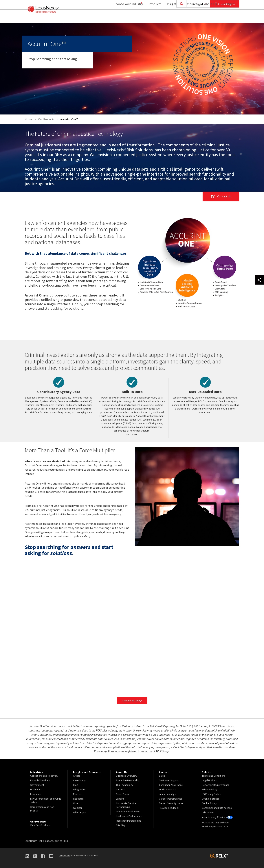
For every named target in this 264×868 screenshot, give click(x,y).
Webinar (78, 808)
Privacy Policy (209, 790)
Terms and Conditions (214, 776)
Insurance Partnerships (129, 821)
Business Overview (127, 776)
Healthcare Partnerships (129, 816)
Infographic (79, 790)
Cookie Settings (211, 799)
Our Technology (125, 785)
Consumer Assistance (171, 785)
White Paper (80, 813)
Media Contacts (167, 790)
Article (77, 776)
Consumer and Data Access (217, 808)
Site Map (121, 825)
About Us (208, 18)
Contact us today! (132, 701)
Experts (120, 799)
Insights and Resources (180, 18)
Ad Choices (208, 813)
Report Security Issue (171, 803)
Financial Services (40, 780)
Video (76, 803)
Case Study (79, 780)
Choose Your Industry (123, 18)
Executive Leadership (128, 780)
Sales (162, 776)
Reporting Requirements (215, 785)
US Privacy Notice (211, 794)
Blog (76, 785)
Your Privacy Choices (216, 817)
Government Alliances (128, 812)
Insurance (36, 794)
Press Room (123, 794)
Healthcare (36, 790)
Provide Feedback (169, 808)
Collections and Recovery (44, 776)
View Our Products (40, 825)
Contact (228, 18)
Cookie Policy (209, 803)
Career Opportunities (171, 799)
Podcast (78, 794)
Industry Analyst (168, 794)
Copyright (64, 855)
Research (78, 799)
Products (153, 18)
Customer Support (169, 780)
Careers (120, 790)
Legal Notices (209, 780)
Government (37, 785)
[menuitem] (153, 18)
